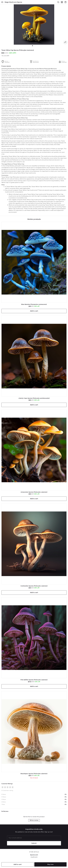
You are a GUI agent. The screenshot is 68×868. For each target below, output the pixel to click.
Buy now (50, 864)
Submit (34, 843)
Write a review (34, 820)
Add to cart (18, 864)
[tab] (32, 46)
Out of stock (34, 778)
